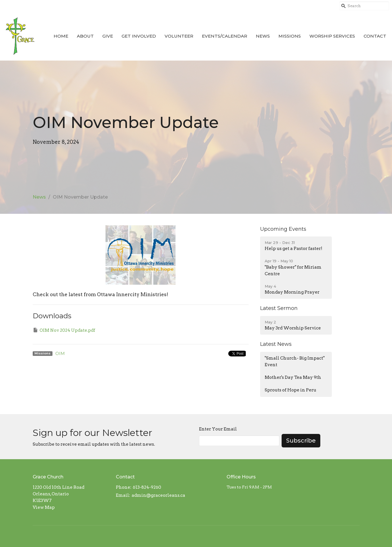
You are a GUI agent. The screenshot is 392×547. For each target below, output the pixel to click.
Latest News (276, 344)
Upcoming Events (283, 229)
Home (61, 36)
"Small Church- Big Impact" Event (295, 361)
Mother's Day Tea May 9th (293, 377)
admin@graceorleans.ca (158, 495)
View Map (44, 507)
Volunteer (179, 36)
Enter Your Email (218, 429)
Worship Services (332, 36)
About (85, 36)
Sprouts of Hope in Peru (290, 390)
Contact (375, 36)
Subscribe (301, 441)
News (263, 36)
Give (108, 36)
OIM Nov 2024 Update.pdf (64, 330)
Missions (290, 36)
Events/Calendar (225, 36)
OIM (60, 353)
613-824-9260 (147, 487)
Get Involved (139, 36)
